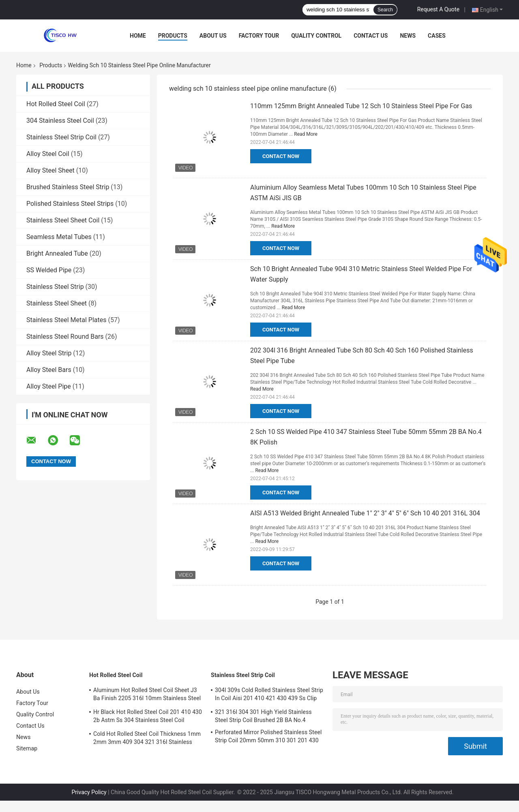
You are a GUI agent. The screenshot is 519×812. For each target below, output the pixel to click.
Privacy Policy (89, 792)
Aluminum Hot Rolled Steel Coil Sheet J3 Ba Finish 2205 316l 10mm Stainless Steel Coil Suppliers (147, 695)
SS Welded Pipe (49, 270)
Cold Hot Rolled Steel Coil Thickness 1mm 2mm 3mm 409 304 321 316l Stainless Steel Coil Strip (147, 739)
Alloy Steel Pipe (49, 386)
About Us (213, 36)
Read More (306, 134)
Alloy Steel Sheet (50, 170)
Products (173, 36)
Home (138, 36)
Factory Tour (259, 36)
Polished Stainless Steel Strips (70, 204)
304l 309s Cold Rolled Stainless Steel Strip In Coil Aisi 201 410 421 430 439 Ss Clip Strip (269, 695)
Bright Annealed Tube (57, 253)
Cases (437, 36)
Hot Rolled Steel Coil (56, 104)
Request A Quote (438, 9)
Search (385, 10)
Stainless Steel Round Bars (65, 337)
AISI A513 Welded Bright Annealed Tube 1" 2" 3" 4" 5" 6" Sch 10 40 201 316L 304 (365, 513)
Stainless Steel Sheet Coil (63, 220)
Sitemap (27, 748)
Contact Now (281, 156)
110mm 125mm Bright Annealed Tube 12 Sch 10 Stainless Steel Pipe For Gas (361, 106)
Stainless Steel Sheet (57, 303)
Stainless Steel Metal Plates (66, 320)
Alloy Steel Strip (49, 353)
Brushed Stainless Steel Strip (68, 187)
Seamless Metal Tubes (59, 237)
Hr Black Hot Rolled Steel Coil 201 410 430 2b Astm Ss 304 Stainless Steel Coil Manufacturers (148, 717)
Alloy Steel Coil (48, 154)
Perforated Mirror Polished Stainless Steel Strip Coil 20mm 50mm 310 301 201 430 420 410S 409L (268, 737)
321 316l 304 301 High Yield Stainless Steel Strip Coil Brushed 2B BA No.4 (263, 716)
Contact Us (371, 36)
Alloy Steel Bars (49, 370)
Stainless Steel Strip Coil (61, 137)
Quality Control (316, 36)
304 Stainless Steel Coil (60, 121)
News (408, 36)
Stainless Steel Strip (55, 287)
